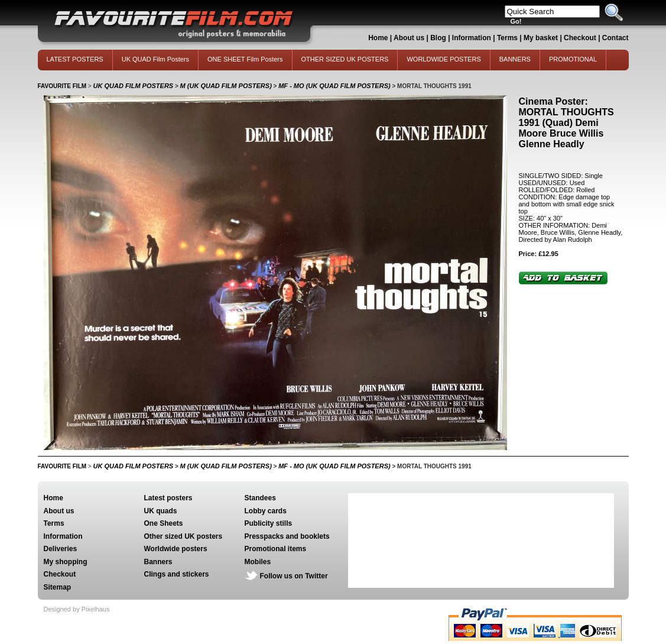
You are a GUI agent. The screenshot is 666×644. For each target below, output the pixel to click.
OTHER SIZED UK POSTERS (345, 59)
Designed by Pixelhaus (77, 609)
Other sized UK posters (183, 536)
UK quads (161, 511)
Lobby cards (266, 511)
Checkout (581, 38)
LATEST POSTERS (75, 59)
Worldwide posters (176, 549)
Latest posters (168, 498)
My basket (541, 38)
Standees (260, 498)
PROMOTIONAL (573, 59)
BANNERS (515, 59)
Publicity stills (269, 523)
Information (472, 38)
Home (378, 38)
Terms (507, 38)
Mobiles (258, 562)
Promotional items (276, 549)
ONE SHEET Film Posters (245, 59)
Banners (158, 562)
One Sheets (164, 523)
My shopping (66, 562)
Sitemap (58, 587)
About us (409, 38)
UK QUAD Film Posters (155, 59)
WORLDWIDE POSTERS (444, 59)
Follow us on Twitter (294, 576)
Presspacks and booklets (287, 536)
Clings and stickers (177, 574)
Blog (438, 38)
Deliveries (61, 549)
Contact (615, 38)
